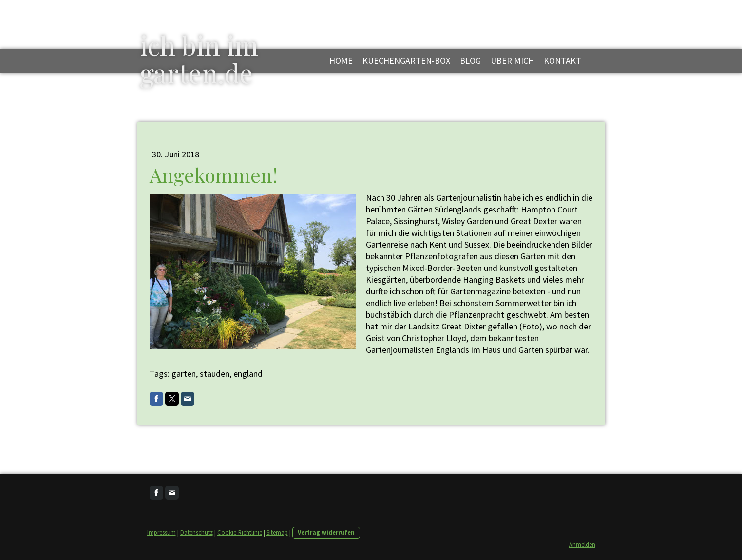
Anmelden (582, 544)
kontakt (562, 61)
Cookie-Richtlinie (240, 532)
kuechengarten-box (406, 61)
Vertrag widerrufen (326, 532)
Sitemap (277, 532)
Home (341, 61)
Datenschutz (197, 532)
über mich (512, 61)
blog (470, 61)
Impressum (162, 532)
